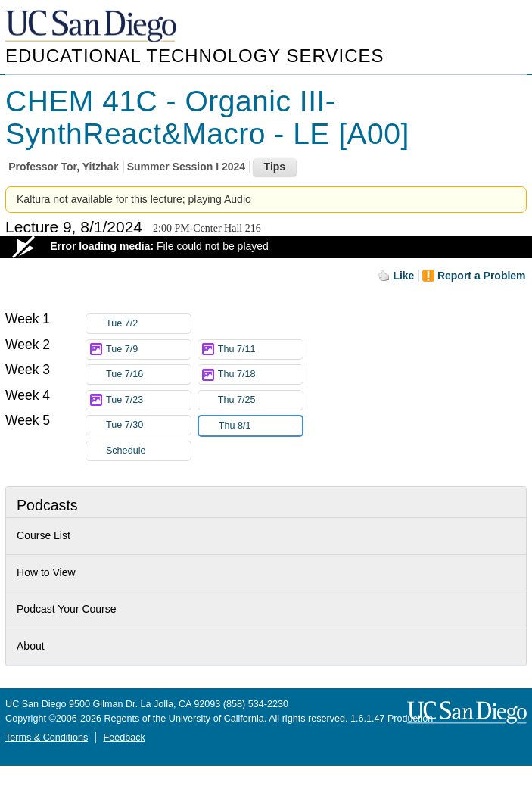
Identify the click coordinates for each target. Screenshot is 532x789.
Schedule (126, 451)
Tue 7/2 (148, 324)
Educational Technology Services (194, 56)
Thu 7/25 (260, 400)
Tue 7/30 (148, 425)
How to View (46, 572)
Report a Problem (482, 276)
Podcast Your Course (67, 609)
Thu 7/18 (260, 374)
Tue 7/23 (148, 400)
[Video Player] (266, 247)
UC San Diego (92, 27)
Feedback (124, 738)
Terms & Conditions (47, 738)
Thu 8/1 (260, 426)
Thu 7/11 (260, 349)
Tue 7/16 (148, 374)
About (31, 646)
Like (403, 276)
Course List (44, 535)
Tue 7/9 (148, 349)
